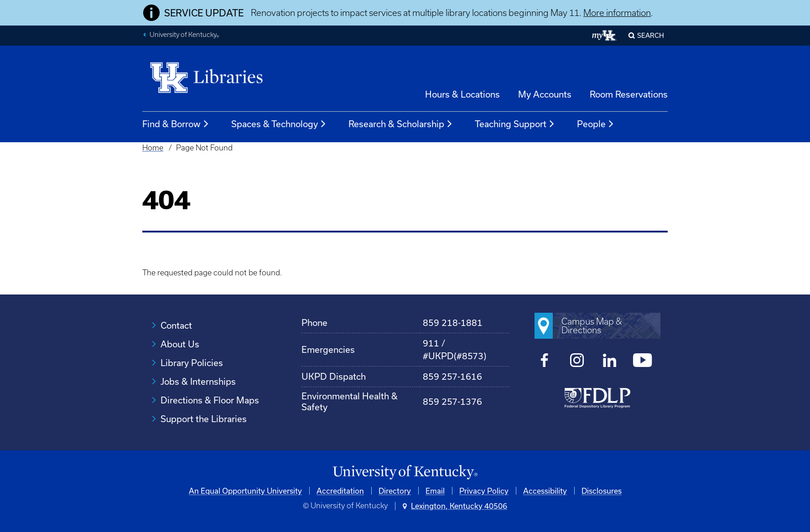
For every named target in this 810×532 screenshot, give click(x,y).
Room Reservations (629, 94)
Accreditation (340, 491)
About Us (180, 344)
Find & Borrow (176, 124)
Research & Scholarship (401, 124)
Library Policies (192, 363)
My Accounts (545, 94)
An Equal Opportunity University (245, 491)
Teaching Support (515, 124)
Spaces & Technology (279, 124)
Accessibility (545, 491)
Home (153, 148)
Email (435, 491)
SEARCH (651, 35)
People (596, 124)
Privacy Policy (484, 491)
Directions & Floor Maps (210, 400)
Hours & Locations (462, 94)
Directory (395, 491)
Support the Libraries (204, 419)
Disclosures (602, 491)
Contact (176, 325)
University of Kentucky (184, 36)
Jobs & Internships (198, 381)
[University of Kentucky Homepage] (405, 473)
